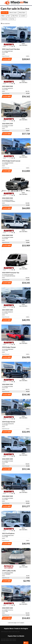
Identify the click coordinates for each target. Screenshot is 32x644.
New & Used (13, 13)
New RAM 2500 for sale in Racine (9, 640)
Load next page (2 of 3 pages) (16, 623)
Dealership (5, 19)
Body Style (22, 13)
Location (23, 16)
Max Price (16, 16)
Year (9, 16)
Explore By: (5, 13)
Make (3, 16)
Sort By (12, 19)
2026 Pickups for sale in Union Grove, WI (10, 632)
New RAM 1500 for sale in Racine (9, 639)
